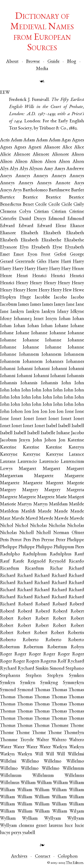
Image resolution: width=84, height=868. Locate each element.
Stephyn (55, 676)
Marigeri (76, 497)
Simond (57, 669)
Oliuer (78, 533)
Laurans (8, 462)
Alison (78, 155)
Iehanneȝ (23, 319)
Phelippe (9, 547)
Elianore (8, 233)
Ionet (16, 419)
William (28, 783)
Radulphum (35, 554)
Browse (33, 62)
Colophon (68, 857)
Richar (56, 569)
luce (69, 826)
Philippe (27, 547)
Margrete (9, 497)
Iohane (61, 326)
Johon (50, 440)
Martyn (25, 504)
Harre (54, 262)
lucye (5, 833)
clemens (26, 826)
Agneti (35, 147)
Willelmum (73, 769)
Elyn (24, 247)
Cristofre (8, 219)
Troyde (27, 740)
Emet (5, 255)
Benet (28, 205)
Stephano (75, 669)
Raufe (18, 561)
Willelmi (8, 761)
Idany (63, 312)
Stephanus (10, 676)
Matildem (9, 511)
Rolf (62, 661)
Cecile (41, 205)
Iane (70, 305)
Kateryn (76, 447)
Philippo (44, 547)
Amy (48, 169)
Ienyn (51, 319)
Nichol (7, 526)
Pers (27, 540)
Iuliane (63, 433)
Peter (61, 540)
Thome (77, 726)
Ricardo (76, 561)
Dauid (25, 219)
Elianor (77, 226)
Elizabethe (51, 240)
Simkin (42, 669)
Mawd (32, 519)
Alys (4, 169)
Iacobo (60, 297)
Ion (28, 412)
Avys (17, 190)
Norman (61, 533)
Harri (66, 262)
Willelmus (74, 776)
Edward (7, 226)
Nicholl (27, 533)
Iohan (65, 319)
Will (39, 754)
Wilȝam (77, 811)
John (37, 440)
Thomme (9, 740)
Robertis (76, 633)
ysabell (29, 833)
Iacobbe (42, 297)
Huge (25, 297)
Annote (63, 183)
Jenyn (25, 440)
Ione (69, 412)
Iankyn (17, 312)
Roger (6, 654)
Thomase (60, 726)
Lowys (6, 469)
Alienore (22, 155)
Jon (62, 440)
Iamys (59, 305)
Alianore (52, 147)
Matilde (76, 504)
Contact (43, 857)
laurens (56, 826)
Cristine (77, 212)
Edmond (57, 219)
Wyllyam (53, 819)
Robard (25, 604)
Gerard (7, 262)
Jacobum (8, 440)
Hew (67, 290)
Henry (22, 283)
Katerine (8, 447)
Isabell (64, 426)
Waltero (59, 740)
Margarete (44, 476)
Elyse (57, 247)
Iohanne (39, 333)
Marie (61, 497)
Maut (5, 519)
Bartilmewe (59, 190)
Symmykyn (73, 683)
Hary (66, 269)
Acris (5, 140)
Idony (6, 319)
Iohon (17, 412)
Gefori (60, 255)
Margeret (55, 483)
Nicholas (38, 526)
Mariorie (8, 504)
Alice (67, 147)
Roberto (8, 640)
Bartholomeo (35, 190)
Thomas (42, 690)
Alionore (60, 155)
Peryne (48, 540)
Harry (78, 262)
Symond (8, 690)
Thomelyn (74, 733)
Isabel (52, 426)
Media (42, 69)
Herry (44, 290)
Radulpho (10, 554)
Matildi (28, 511)
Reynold (57, 561)
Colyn (25, 212)
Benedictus (11, 205)
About (12, 62)
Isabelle (48, 433)
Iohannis (75, 376)
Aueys (6, 190)
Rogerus (48, 661)
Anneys (23, 176)
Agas (66, 140)
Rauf (5, 561)
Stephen (34, 676)
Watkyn (60, 747)
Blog (72, 62)
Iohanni (8, 369)
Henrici (39, 276)
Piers (80, 547)
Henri (22, 276)
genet (41, 826)
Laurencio (27, 462)
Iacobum (9, 305)
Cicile (67, 205)
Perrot (16, 540)
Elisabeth (30, 233)
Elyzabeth (74, 247)
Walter (43, 740)
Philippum (64, 547)
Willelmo (30, 761)
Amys (60, 169)
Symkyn (8, 683)
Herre (32, 290)
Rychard (8, 669)
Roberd (77, 604)
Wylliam (8, 819)
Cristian (41, 212)
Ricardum (10, 569)
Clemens (8, 212)
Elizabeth (52, 233)
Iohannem (29, 355)
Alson (51, 162)
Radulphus (61, 554)
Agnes (6, 147)
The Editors (75, 863)
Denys (40, 219)
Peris (4, 540)
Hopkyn (8, 297)
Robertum (10, 647)
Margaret (28, 469)
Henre (6, 276)
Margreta (75, 490)
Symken (76, 676)
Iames (23, 305)
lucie (79, 826)
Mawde (46, 519)
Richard (8, 576)
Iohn (66, 383)
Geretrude (25, 262)
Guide (54, 62)
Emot (19, 255)
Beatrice (30, 197)
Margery (8, 490)
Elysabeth (41, 247)
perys (16, 833)
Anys (79, 183)
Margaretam (12, 476)
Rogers (33, 661)
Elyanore (9, 247)
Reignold (37, 561)
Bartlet (78, 190)
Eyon (32, 255)
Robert (77, 611)
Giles (42, 262)
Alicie (5, 155)
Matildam (58, 504)
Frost (46, 255)
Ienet (39, 319)
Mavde (18, 519)
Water (6, 747)
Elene (61, 226)
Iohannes (54, 362)
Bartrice (7, 197)
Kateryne (9, 455)
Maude (45, 511)
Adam (17, 140)
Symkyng (49, 683)
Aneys (6, 176)
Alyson (36, 169)
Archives (19, 857)
